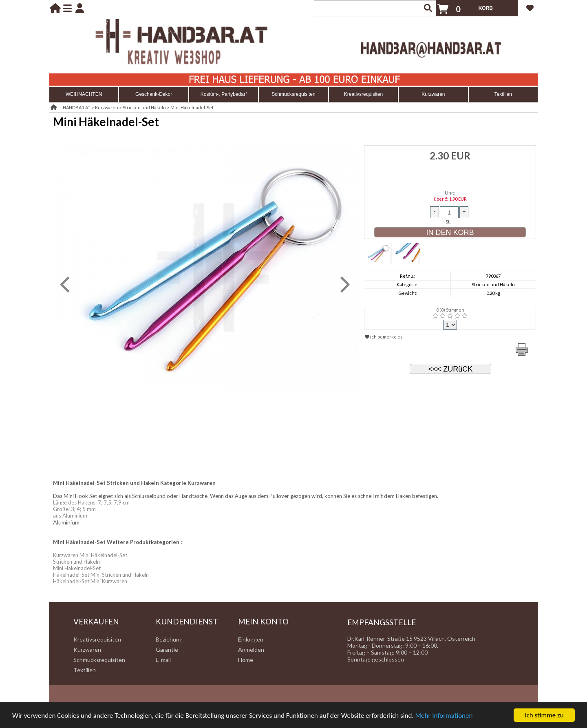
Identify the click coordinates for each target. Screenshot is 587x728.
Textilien (503, 94)
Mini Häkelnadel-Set (192, 107)
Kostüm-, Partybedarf (224, 94)
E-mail (163, 660)
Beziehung (169, 639)
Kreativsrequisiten (363, 94)
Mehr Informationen (444, 716)
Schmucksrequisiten (293, 94)
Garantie (167, 649)
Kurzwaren (433, 94)
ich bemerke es (384, 337)
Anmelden (251, 649)
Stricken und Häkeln (144, 107)
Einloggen (251, 639)
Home (246, 660)
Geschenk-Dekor (154, 94)
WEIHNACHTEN (84, 94)
